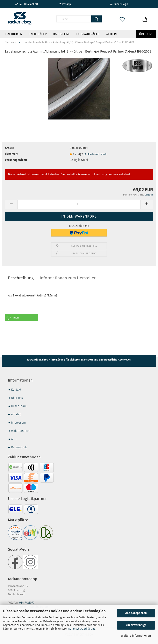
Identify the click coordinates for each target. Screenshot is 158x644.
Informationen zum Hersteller (68, 278)
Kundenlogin (119, 4)
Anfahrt (16, 414)
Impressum (18, 423)
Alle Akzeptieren (136, 613)
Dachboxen (14, 34)
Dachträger (38, 34)
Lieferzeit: (12, 154)
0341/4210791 (27, 603)
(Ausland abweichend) (95, 154)
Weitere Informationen (136, 636)
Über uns (146, 34)
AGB (14, 439)
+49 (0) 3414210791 (27, 4)
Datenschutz (19, 447)
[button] (21, 318)
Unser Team (19, 406)
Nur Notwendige (136, 625)
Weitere (112, 34)
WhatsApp (64, 4)
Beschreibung (21, 278)
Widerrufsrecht (21, 431)
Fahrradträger (88, 34)
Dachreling (62, 34)
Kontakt (16, 390)
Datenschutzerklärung (82, 629)
